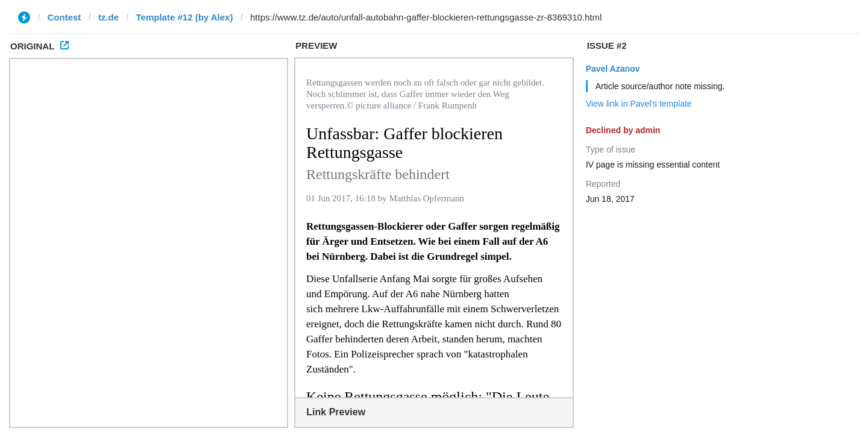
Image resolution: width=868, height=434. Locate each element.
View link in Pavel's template (639, 104)
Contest (64, 17)
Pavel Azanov (613, 69)
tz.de (108, 17)
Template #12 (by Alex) (185, 17)
